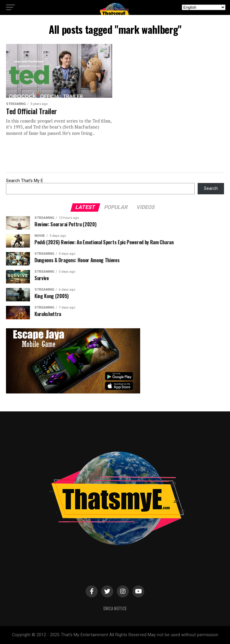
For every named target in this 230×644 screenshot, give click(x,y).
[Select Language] (204, 7)
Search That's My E (25, 181)
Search (211, 189)
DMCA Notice (115, 608)
